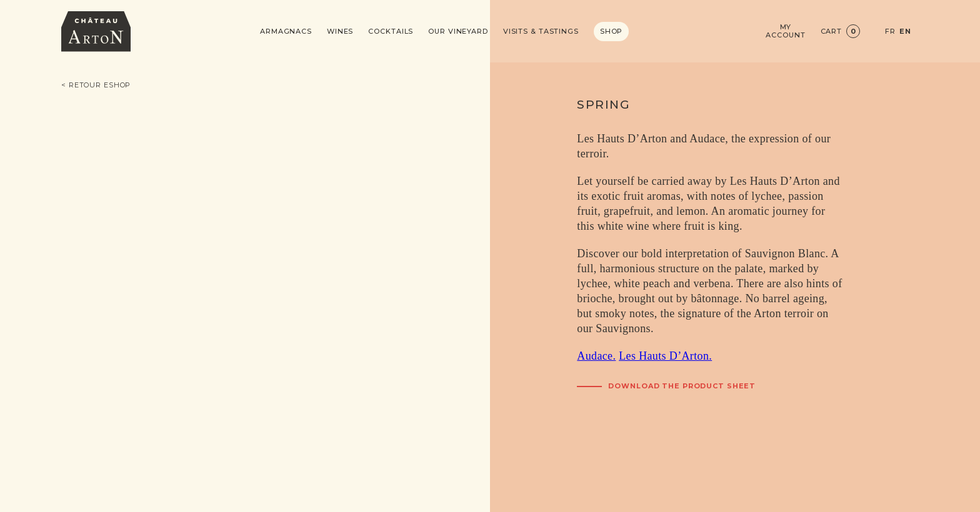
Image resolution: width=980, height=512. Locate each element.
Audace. (596, 356)
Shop (612, 31)
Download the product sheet (682, 386)
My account (785, 31)
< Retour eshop (96, 85)
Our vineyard (458, 32)
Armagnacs (286, 32)
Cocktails (391, 32)
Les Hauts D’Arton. (665, 356)
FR (890, 32)
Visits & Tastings (541, 32)
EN (905, 32)
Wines (340, 32)
